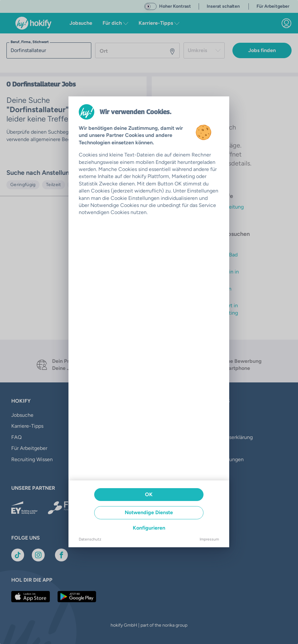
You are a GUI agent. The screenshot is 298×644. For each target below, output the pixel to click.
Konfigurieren (149, 528)
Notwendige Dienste (149, 512)
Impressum (209, 539)
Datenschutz (90, 539)
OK (149, 494)
